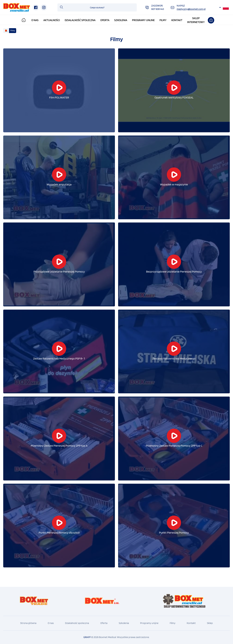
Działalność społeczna (80, 20)
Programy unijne (144, 20)
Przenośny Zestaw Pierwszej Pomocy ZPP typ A (59, 446)
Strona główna (28, 623)
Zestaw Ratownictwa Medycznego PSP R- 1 (59, 358)
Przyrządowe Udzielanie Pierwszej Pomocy (59, 271)
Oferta (105, 20)
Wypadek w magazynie (174, 184)
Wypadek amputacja (59, 184)
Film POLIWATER (59, 97)
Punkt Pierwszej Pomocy (174, 533)
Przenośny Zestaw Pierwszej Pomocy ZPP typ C (174, 446)
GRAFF (87, 637)
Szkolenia (121, 20)
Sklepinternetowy (196, 20)
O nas (35, 20)
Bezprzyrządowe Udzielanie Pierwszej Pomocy (174, 271)
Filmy (163, 20)
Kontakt (177, 20)
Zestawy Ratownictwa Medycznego (174, 358)
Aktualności (52, 20)
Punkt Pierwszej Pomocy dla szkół (59, 533)
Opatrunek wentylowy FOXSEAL (174, 97)
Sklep (210, 623)
